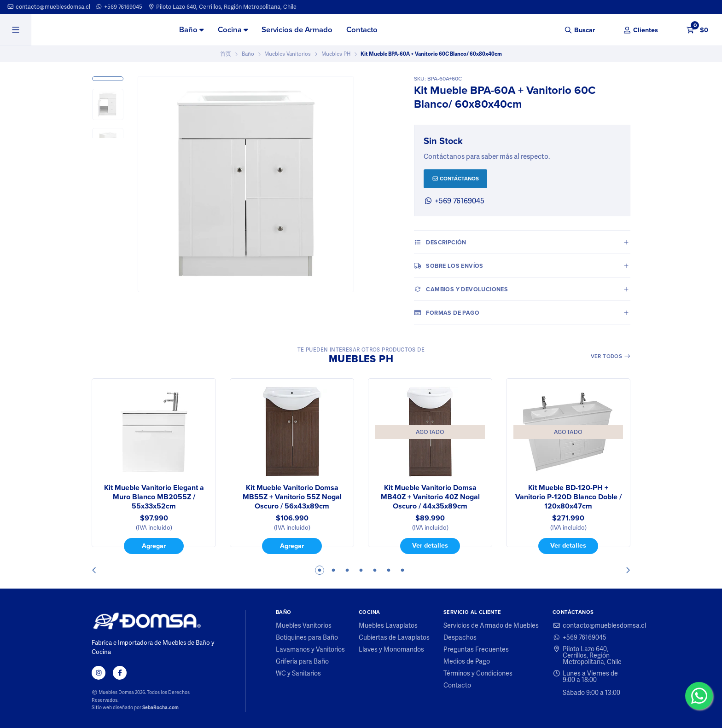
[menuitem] (191, 30)
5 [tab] (375, 570)
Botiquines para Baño (307, 637)
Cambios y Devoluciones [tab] (461, 289)
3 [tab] (347, 570)
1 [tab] (320, 570)
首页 (226, 54)
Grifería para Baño (302, 661)
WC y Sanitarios (298, 673)
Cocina (233, 30)
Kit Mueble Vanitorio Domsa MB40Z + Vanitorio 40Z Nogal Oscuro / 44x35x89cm (430, 497)
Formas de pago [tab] (447, 312)
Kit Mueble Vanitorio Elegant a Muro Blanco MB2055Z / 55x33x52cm (154, 497)
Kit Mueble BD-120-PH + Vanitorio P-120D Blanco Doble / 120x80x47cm (568, 497)
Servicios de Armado (297, 30)
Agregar (154, 546)
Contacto (362, 30)
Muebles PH (336, 54)
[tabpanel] (154, 466)
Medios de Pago (467, 661)
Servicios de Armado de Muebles (491, 625)
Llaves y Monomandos (391, 649)
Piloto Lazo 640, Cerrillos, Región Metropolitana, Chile (222, 7)
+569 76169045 (119, 7)
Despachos (460, 637)
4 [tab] (361, 570)
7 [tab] (402, 570)
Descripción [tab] (440, 242)
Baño (191, 30)
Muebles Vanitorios (288, 54)
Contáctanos (456, 179)
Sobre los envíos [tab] (449, 266)
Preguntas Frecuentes (476, 649)
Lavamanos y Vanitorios (310, 649)
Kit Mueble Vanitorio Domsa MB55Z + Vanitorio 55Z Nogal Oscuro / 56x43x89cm (292, 497)
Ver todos (611, 356)
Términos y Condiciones (478, 673)
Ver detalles (430, 545)
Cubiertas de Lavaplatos (394, 637)
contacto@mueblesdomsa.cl (49, 7)
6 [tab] (389, 570)
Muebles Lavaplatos (388, 625)
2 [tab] (333, 570)
